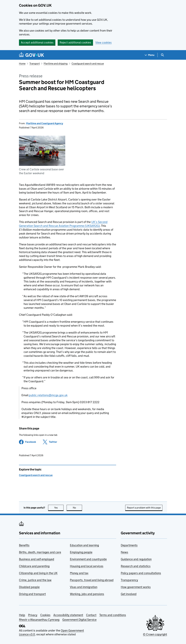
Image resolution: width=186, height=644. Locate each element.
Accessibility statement (68, 615)
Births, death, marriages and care (40, 552)
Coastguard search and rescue (88, 64)
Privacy (33, 615)
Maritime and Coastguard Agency (45, 123)
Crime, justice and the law (35, 580)
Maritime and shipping (56, 64)
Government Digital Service (79, 620)
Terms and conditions (113, 615)
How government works (136, 587)
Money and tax (79, 573)
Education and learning (84, 545)
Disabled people (29, 587)
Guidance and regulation (136, 559)
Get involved (129, 594)
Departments (129, 545)
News (124, 552)
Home (22, 64)
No (77, 508)
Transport (35, 64)
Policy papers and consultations (141, 573)
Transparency (129, 580)
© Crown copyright (155, 634)
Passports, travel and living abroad (92, 580)
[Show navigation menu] (150, 55)
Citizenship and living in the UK (38, 573)
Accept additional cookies (37, 42)
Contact (91, 615)
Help (22, 615)
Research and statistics (136, 566)
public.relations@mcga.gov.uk (48, 395)
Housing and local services (87, 566)
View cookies (103, 42)
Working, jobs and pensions (87, 594)
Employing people (81, 552)
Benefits (24, 545)
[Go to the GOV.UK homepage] (31, 55)
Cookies (45, 615)
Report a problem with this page (144, 508)
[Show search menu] (162, 55)
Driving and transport (32, 594)
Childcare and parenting (34, 566)
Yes (59, 508)
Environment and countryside (88, 559)
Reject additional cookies (75, 42)
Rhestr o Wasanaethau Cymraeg (39, 620)
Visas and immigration (84, 587)
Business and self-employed (37, 559)
